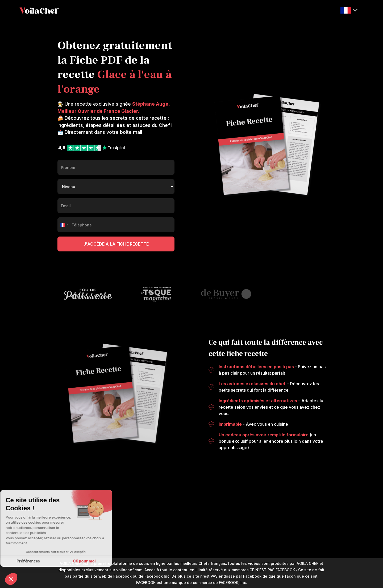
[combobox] (64, 225)
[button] (349, 10)
